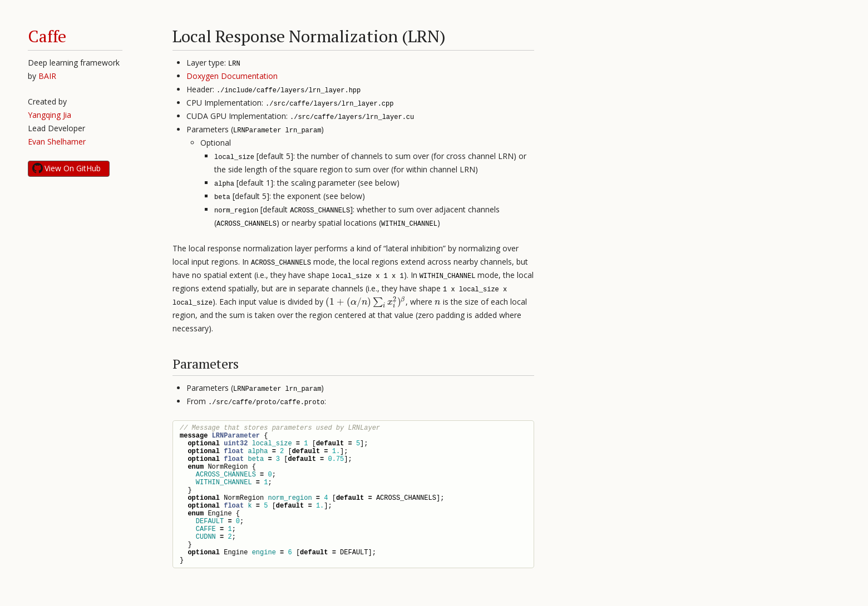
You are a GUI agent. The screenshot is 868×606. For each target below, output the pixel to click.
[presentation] (366, 302)
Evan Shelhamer (57, 141)
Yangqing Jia (50, 115)
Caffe (47, 36)
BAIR (47, 76)
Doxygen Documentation (232, 76)
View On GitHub (73, 168)
